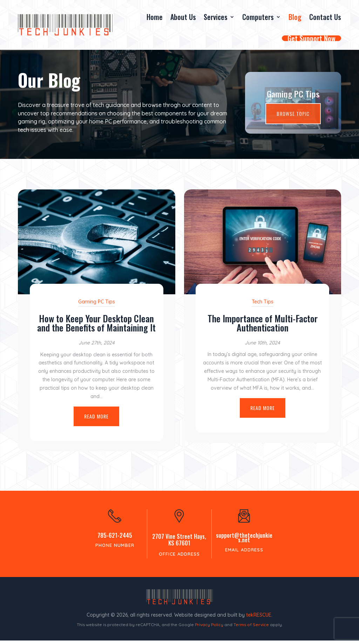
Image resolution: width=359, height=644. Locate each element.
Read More (96, 420)
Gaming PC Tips (293, 101)
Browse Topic (293, 121)
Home (155, 17)
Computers (258, 17)
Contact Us (325, 17)
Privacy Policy (209, 628)
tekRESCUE (259, 618)
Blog (295, 17)
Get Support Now (311, 38)
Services (216, 17)
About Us (183, 17)
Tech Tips (263, 305)
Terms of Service (251, 628)
